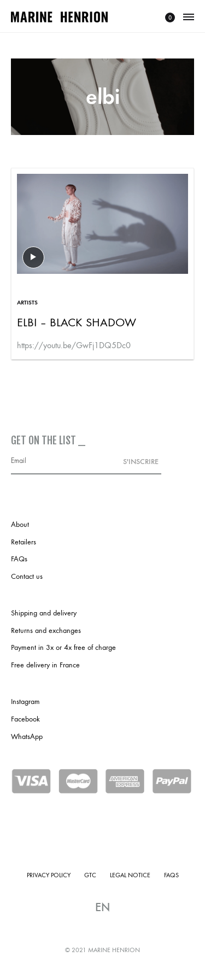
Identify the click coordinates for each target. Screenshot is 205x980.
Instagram (25, 702)
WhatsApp (27, 737)
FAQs (19, 559)
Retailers (24, 542)
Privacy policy (49, 875)
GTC (90, 875)
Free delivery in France (45, 665)
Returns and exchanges (46, 630)
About (20, 524)
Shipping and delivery (44, 613)
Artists (27, 303)
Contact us (27, 576)
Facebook (25, 719)
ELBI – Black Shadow (77, 322)
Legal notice (130, 875)
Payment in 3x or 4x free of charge (63, 647)
